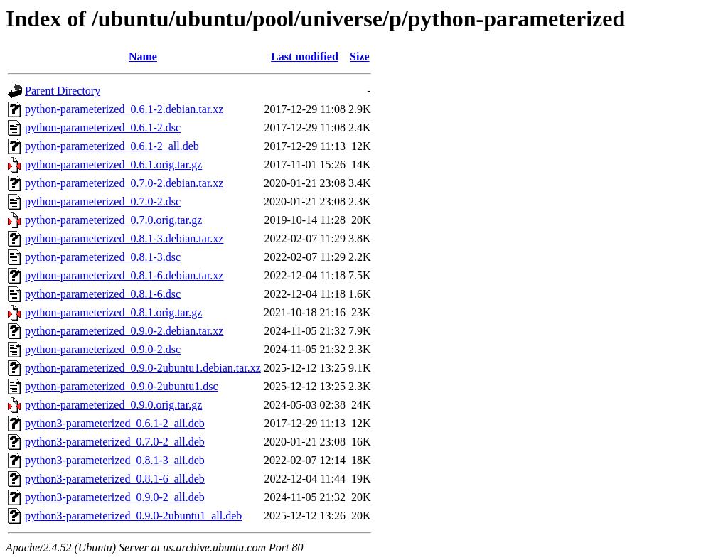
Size (360, 56)
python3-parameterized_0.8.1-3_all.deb (115, 460)
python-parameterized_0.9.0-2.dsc (103, 349)
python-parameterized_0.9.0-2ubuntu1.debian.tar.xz (143, 368)
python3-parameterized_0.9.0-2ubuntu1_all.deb (133, 516)
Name (143, 56)
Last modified (305, 56)
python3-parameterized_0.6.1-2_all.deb (115, 423)
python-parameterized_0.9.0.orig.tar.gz (113, 405)
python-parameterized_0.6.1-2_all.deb (112, 146)
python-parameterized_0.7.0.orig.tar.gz (113, 220)
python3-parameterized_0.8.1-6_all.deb (115, 479)
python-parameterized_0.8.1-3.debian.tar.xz (124, 238)
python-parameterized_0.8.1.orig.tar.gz (113, 312)
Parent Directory (63, 91)
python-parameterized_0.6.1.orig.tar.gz (113, 165)
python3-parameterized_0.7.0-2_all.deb (115, 442)
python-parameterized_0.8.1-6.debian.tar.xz (124, 275)
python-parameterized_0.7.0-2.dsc (103, 201)
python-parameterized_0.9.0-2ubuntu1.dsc (121, 386)
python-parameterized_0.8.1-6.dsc (103, 294)
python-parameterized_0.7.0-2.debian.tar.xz (124, 183)
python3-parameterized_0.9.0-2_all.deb (115, 497)
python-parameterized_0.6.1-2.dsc (103, 128)
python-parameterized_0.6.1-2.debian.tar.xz (124, 109)
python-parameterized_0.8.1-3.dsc (103, 257)
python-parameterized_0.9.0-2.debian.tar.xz (124, 331)
